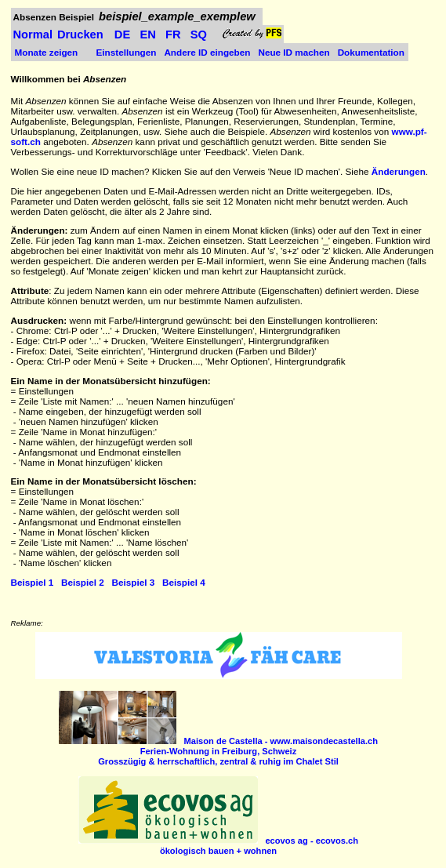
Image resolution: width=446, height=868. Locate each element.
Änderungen (399, 171)
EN (148, 35)
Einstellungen (127, 52)
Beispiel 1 (33, 582)
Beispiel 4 (184, 582)
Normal (33, 35)
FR (173, 35)
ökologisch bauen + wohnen (259, 846)
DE (123, 35)
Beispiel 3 (134, 582)
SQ (199, 35)
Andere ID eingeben (207, 52)
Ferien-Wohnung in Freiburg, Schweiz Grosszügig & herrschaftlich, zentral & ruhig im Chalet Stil (238, 751)
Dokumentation (371, 52)
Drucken (80, 35)
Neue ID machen (294, 52)
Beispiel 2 (83, 582)
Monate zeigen (47, 52)
